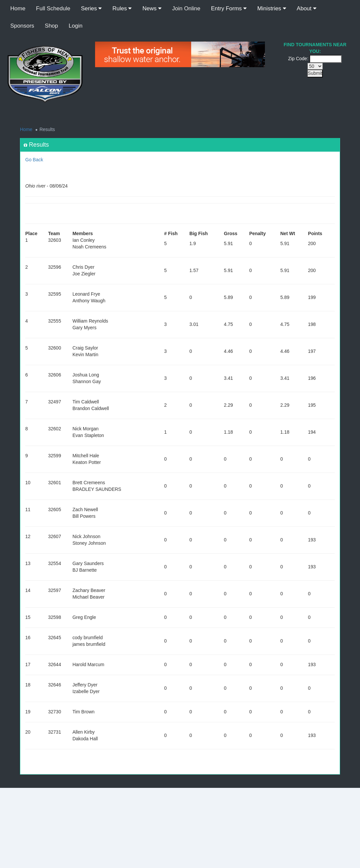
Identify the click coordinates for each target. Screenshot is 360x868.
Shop (52, 26)
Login (76, 26)
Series (91, 8)
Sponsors (22, 26)
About (307, 8)
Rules (122, 8)
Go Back (34, 160)
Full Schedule (53, 8)
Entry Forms (229, 8)
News (152, 8)
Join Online (186, 8)
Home (18, 8)
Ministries (272, 8)
